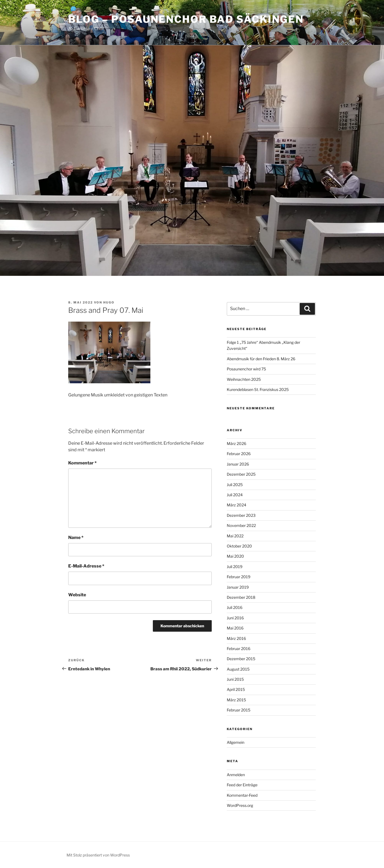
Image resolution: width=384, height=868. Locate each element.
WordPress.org (240, 805)
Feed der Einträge (242, 785)
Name (76, 537)
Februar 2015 (239, 710)
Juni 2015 (235, 679)
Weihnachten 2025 (244, 379)
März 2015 (236, 700)
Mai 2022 (235, 536)
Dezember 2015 (241, 659)
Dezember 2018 (241, 597)
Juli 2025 (235, 485)
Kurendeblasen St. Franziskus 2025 (258, 389)
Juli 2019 (235, 567)
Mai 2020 (235, 556)
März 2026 (237, 443)
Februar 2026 (239, 454)
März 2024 (237, 505)
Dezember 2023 (241, 515)
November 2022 (241, 525)
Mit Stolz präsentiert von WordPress (98, 855)
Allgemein (236, 742)
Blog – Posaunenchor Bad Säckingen (186, 19)
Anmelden (236, 775)
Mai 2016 (235, 628)
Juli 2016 (235, 607)
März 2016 (236, 638)
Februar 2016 (239, 649)
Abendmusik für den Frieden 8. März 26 (261, 359)
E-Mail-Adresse (86, 566)
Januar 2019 (238, 587)
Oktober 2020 (239, 546)
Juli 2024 (235, 495)
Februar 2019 (239, 577)
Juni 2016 (235, 618)
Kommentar (82, 463)
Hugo (109, 302)
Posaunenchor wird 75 (246, 369)
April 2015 (236, 689)
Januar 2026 (238, 464)
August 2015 (238, 669)
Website (77, 595)
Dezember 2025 (241, 474)
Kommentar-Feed (242, 795)
